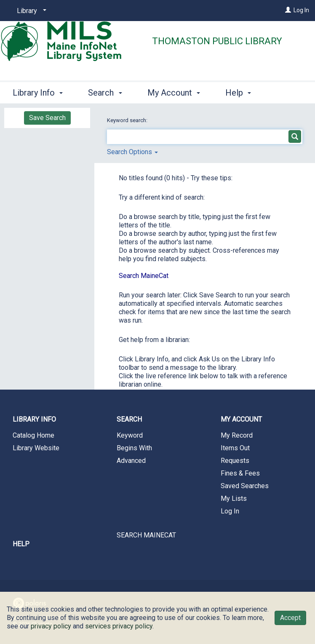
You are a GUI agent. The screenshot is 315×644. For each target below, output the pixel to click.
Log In (301, 10)
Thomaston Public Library (217, 41)
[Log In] (288, 10)
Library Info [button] (38, 91)
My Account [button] (174, 91)
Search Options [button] (132, 152)
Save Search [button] (47, 118)
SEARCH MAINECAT (146, 535)
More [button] (242, 93)
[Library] (30, 11)
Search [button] (105, 91)
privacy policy (51, 626)
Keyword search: (128, 120)
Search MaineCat (144, 276)
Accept (290, 618)
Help (21, 544)
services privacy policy (119, 626)
